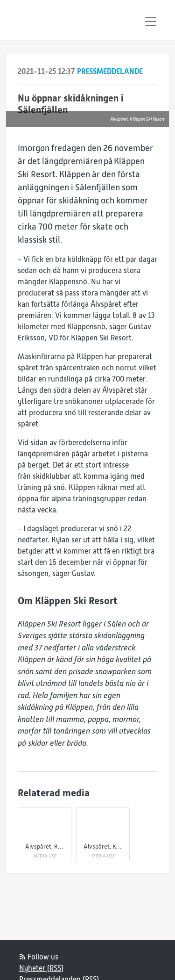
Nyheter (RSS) (41, 968)
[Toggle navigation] (151, 22)
